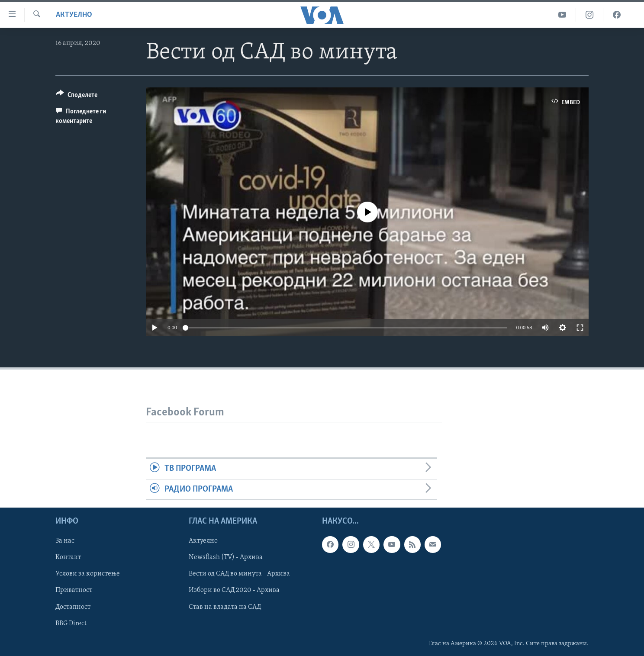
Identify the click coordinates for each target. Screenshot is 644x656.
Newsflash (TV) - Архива (226, 557)
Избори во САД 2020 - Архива (234, 590)
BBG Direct (71, 623)
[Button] (77, 96)
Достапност (73, 607)
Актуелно (74, 15)
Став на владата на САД (225, 607)
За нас (65, 541)
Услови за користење (88, 574)
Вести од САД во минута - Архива (239, 574)
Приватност (74, 590)
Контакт (68, 557)
